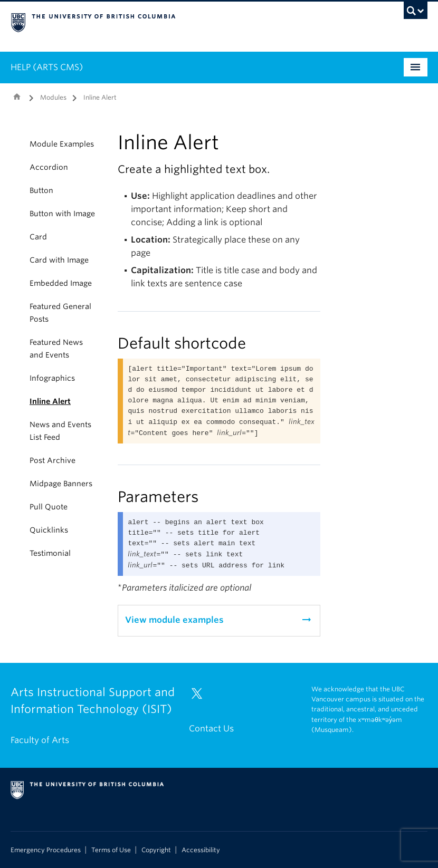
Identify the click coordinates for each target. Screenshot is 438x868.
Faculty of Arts (40, 740)
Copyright (156, 850)
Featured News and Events (56, 349)
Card (38, 237)
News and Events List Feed (60, 431)
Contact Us (211, 729)
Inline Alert (50, 401)
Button (41, 190)
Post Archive (53, 460)
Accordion (49, 167)
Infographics (52, 378)
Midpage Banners (61, 484)
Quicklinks (49, 530)
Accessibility (201, 850)
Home (17, 97)
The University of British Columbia (188, 22)
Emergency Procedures (46, 850)
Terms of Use (111, 850)
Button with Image (62, 214)
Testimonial (50, 553)
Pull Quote (49, 507)
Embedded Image (61, 283)
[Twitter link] (201, 698)
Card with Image (59, 260)
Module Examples (62, 144)
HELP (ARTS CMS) (47, 67)
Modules (53, 97)
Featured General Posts (60, 313)
